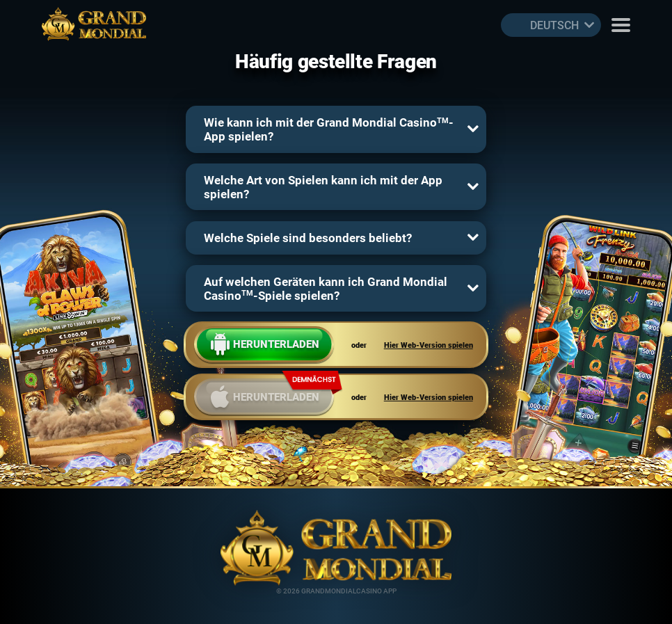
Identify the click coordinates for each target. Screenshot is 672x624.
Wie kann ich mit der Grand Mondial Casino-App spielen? (329, 129)
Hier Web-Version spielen (429, 345)
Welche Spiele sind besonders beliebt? (308, 238)
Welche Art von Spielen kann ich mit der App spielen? (323, 187)
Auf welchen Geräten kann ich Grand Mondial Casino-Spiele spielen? (326, 288)
